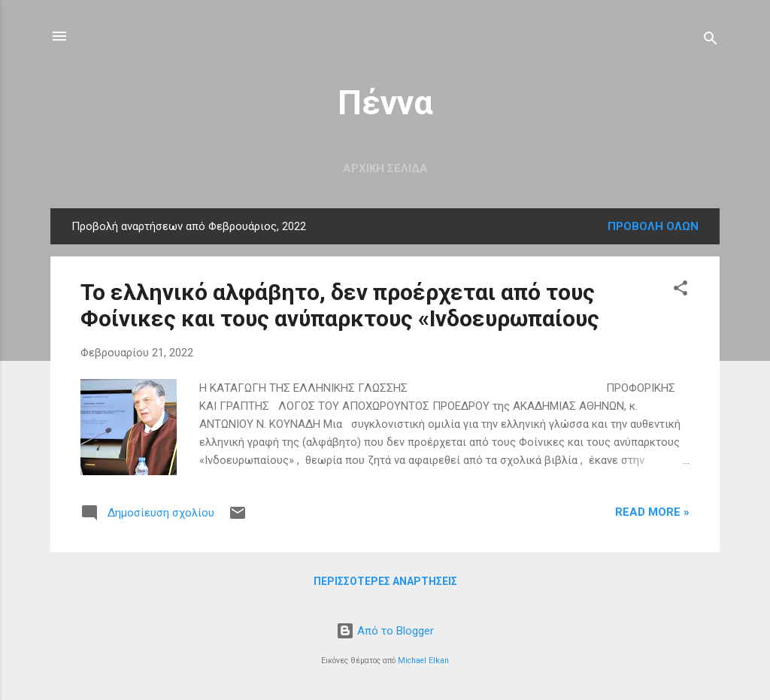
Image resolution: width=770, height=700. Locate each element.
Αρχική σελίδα (385, 168)
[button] (681, 291)
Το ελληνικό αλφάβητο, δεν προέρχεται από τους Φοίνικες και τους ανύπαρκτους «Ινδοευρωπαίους (340, 305)
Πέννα (385, 103)
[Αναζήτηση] (711, 41)
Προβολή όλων (653, 226)
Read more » (652, 512)
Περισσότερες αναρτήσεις (385, 581)
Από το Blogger (385, 631)
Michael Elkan (423, 661)
